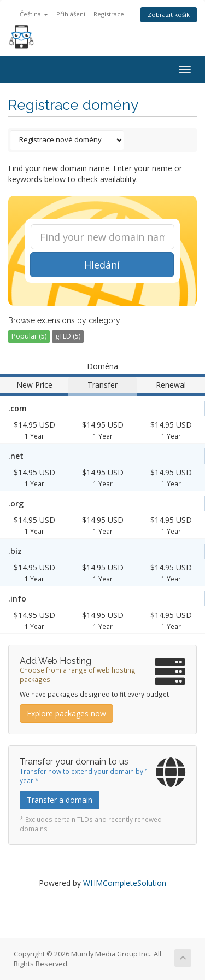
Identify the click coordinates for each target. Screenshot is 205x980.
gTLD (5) (68, 336)
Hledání (102, 265)
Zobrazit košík (169, 14)
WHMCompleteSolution (125, 883)
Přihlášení (71, 14)
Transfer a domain (60, 800)
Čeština (34, 14)
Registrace (109, 14)
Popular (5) (29, 336)
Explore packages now (66, 713)
